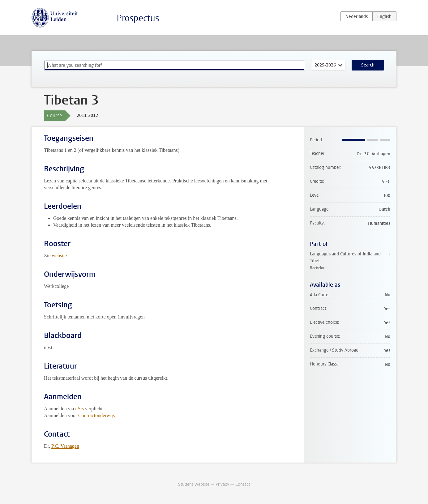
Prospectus (138, 18)
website (59, 256)
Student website (194, 484)
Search (368, 65)
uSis (79, 409)
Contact (243, 484)
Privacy (222, 484)
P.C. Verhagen (65, 446)
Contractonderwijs (96, 415)
